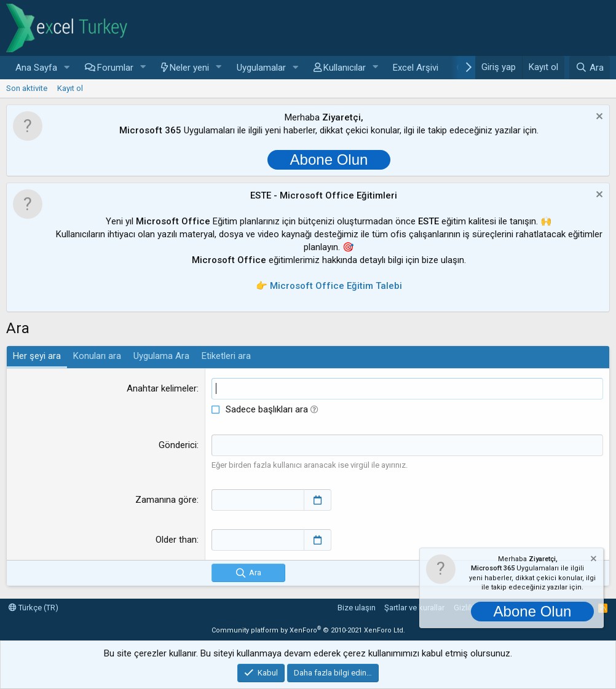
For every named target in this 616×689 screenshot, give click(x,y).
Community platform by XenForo (308, 630)
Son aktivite (27, 88)
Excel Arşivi (416, 68)
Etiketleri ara (226, 356)
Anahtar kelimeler (162, 388)
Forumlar (115, 68)
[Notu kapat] (598, 118)
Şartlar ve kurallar (414, 608)
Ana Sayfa (36, 68)
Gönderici (178, 445)
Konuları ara (97, 356)
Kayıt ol (70, 88)
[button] (67, 68)
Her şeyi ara (37, 356)
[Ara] (590, 68)
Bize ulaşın (357, 608)
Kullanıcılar (345, 68)
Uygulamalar (261, 68)
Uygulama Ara (161, 356)
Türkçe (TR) (34, 608)
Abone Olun (329, 159)
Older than (176, 540)
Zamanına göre (166, 500)
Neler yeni (189, 68)
